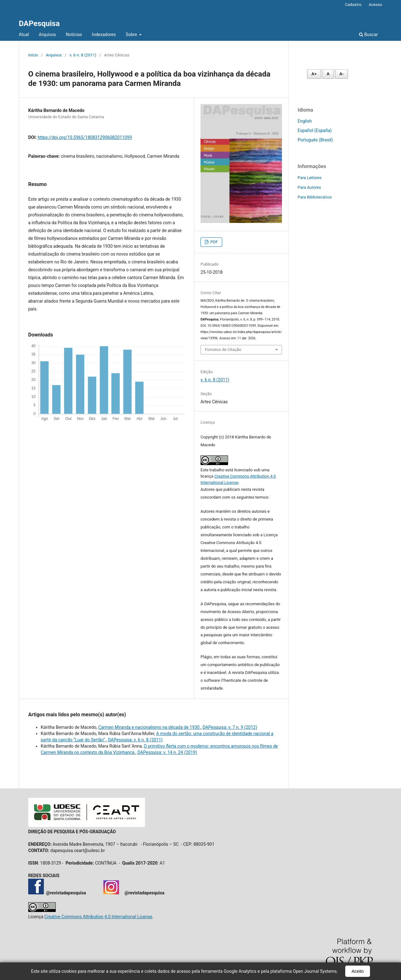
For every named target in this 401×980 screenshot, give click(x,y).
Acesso (375, 5)
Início (33, 55)
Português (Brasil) (315, 140)
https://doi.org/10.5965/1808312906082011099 (85, 137)
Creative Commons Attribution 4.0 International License (98, 917)
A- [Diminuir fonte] (341, 74)
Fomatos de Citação (223, 350)
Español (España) (315, 130)
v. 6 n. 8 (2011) (83, 55)
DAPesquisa (39, 24)
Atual (24, 34)
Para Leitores (310, 178)
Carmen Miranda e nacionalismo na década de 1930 (150, 727)
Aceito (358, 971)
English (305, 121)
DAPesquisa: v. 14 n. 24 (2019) (167, 752)
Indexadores (104, 34)
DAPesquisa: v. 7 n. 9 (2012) (230, 727)
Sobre (132, 34)
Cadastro (353, 5)
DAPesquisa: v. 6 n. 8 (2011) (135, 740)
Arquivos (47, 34)
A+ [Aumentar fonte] (314, 74)
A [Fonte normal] (328, 74)
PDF (214, 242)
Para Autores (309, 187)
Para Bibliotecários (315, 197)
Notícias (74, 34)
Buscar (368, 34)
